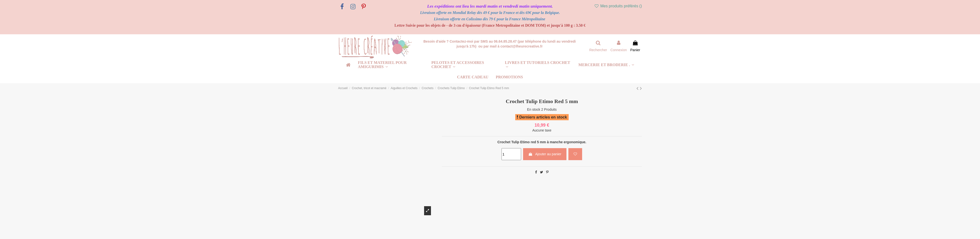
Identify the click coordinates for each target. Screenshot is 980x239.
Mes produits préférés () (618, 6)
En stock (534, 109)
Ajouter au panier (545, 154)
